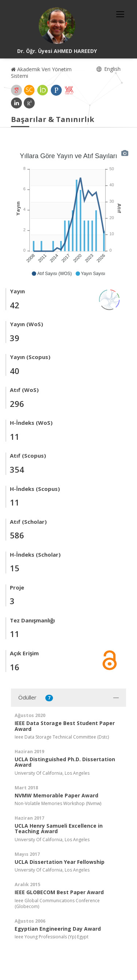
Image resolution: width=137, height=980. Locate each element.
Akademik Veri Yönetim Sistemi (41, 73)
